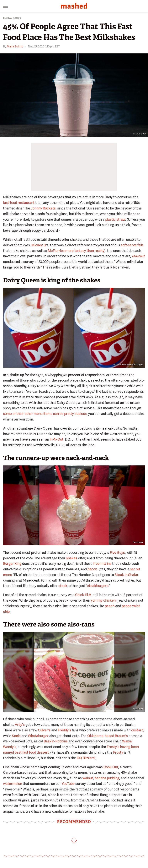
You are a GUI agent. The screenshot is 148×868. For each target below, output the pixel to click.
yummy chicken (103, 600)
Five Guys (117, 553)
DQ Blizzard (86, 758)
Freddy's (64, 730)
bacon (92, 569)
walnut (88, 778)
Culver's (44, 730)
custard (137, 730)
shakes (72, 558)
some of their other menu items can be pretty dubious (45, 414)
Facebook (138, 542)
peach (110, 606)
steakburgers (98, 586)
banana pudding (107, 778)
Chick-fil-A (83, 595)
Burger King (12, 564)
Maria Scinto (15, 46)
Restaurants (12, 18)
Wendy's (10, 747)
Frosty (118, 752)
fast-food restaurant (19, 203)
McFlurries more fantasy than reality (76, 251)
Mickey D (39, 245)
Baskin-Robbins (56, 741)
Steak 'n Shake (126, 575)
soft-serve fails (132, 245)
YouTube (68, 784)
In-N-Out (57, 439)
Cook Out (111, 767)
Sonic (16, 736)
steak (63, 586)
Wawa (127, 741)
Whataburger (38, 736)
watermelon (13, 784)
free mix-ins (102, 564)
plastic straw (115, 219)
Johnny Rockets (43, 208)
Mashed (138, 256)
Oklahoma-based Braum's (108, 736)
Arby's (20, 725)
